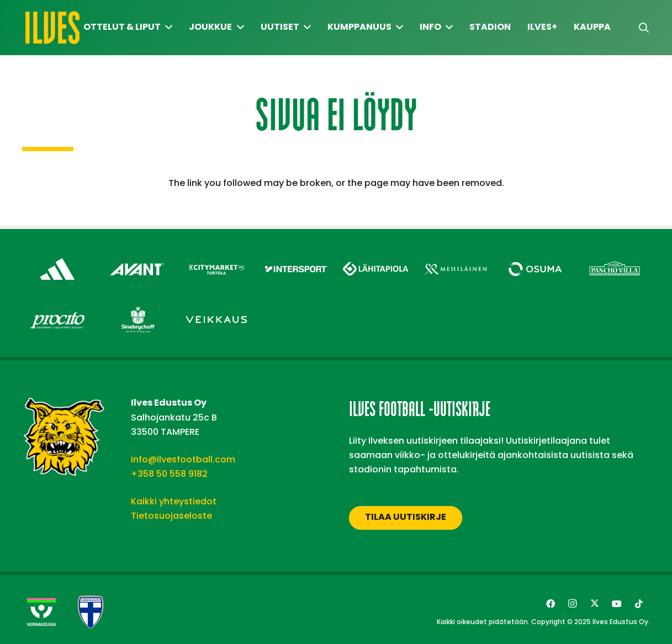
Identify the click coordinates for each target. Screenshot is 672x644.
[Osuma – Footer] (535, 256)
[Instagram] (573, 604)
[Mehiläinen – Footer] (456, 256)
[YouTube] (617, 604)
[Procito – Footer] (57, 307)
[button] (644, 28)
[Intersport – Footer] (296, 256)
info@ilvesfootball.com (183, 459)
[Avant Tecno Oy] (137, 256)
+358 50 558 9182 (169, 474)
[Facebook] (551, 604)
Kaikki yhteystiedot (174, 501)
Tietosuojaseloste (171, 516)
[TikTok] (639, 604)
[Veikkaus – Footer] (216, 307)
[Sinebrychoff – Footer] (137, 307)
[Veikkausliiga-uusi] (41, 612)
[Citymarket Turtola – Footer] (216, 256)
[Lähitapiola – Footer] (376, 254)
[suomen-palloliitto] (91, 612)
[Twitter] (595, 604)
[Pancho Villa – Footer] (615, 256)
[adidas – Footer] (57, 256)
